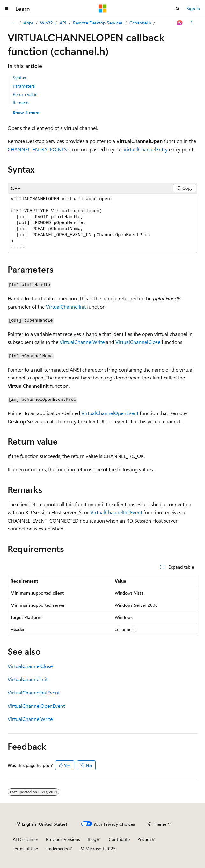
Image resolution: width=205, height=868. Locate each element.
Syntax (19, 77)
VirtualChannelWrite (82, 342)
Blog (92, 839)
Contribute (119, 839)
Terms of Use (25, 848)
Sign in (193, 8)
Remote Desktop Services (98, 23)
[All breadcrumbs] (13, 23)
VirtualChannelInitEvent (116, 512)
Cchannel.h (140, 23)
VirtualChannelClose (138, 342)
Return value (25, 94)
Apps (29, 23)
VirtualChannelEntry (146, 149)
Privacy (144, 839)
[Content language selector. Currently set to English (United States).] (42, 824)
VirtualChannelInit (66, 307)
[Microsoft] (103, 9)
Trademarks (57, 848)
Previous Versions (63, 839)
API (63, 23)
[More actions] (192, 23)
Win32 (47, 23)
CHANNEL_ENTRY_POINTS (37, 149)
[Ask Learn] (180, 23)
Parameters (24, 86)
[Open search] (178, 9)
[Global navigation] (6, 9)
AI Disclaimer (26, 839)
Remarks (21, 103)
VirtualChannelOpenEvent (110, 413)
